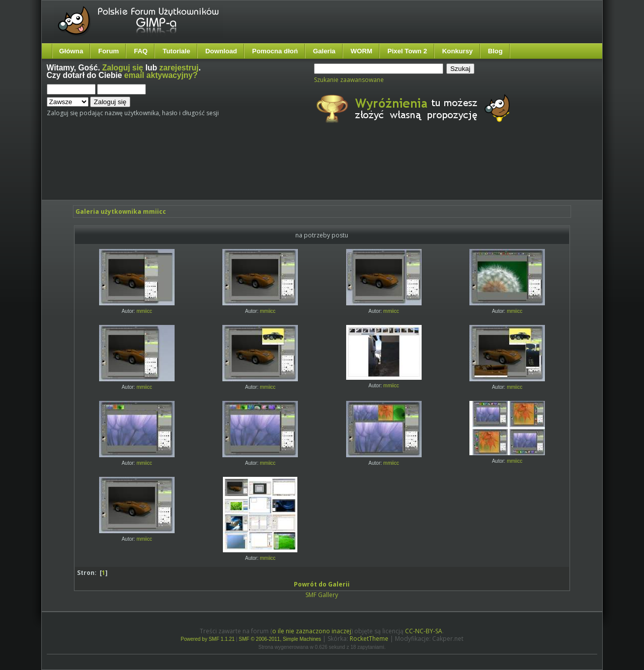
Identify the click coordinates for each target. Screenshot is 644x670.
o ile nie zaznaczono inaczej (312, 631)
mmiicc (144, 311)
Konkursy (458, 51)
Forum (108, 51)
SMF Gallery (322, 595)
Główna (71, 51)
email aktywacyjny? (161, 75)
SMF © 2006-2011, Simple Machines (280, 639)
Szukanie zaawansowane (349, 80)
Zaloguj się (123, 68)
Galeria (324, 51)
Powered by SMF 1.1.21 (208, 639)
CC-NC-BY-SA (424, 631)
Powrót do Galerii (322, 584)
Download (221, 51)
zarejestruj (179, 68)
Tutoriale (176, 51)
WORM (361, 51)
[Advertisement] (235, 170)
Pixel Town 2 (407, 51)
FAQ (141, 51)
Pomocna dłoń (275, 51)
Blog (495, 51)
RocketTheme (369, 639)
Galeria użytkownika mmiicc (121, 212)
